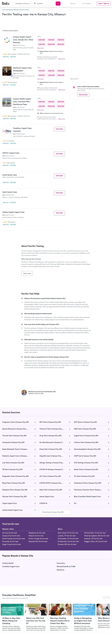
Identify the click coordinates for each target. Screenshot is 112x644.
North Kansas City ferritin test (14, 539)
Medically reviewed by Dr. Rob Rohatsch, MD (42, 392)
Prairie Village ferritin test (38, 539)
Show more (62, 59)
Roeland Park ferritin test (38, 541)
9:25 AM (51, 71)
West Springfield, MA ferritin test (97, 536)
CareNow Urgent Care (11, 567)
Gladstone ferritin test (37, 533)
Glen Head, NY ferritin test (68, 533)
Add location (83, 95)
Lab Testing (9, 10)
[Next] (108, 598)
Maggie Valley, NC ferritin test (96, 541)
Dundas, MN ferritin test (67, 544)
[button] (94, 64)
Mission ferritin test (36, 536)
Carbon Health (8, 563)
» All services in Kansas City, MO (53, 512)
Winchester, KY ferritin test (68, 539)
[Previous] (105, 598)
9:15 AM (51, 40)
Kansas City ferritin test (11, 536)
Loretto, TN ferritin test (67, 536)
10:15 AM (61, 44)
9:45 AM (42, 44)
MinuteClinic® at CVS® (66, 567)
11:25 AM (51, 75)
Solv (4, 10)
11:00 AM (61, 71)
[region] (91, 54)
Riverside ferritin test (10, 541)
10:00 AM (51, 44)
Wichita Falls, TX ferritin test (95, 533)
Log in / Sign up (104, 3)
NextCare (60, 570)
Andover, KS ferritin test (93, 539)
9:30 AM (61, 40)
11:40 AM (61, 75)
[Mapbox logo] (74, 79)
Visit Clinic (59, 129)
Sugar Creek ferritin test (11, 544)
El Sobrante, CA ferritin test (68, 541)
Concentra (61, 563)
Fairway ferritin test (10, 533)
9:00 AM (42, 40)
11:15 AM (42, 75)
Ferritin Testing (24, 10)
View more (40, 48)
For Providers (87, 4)
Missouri (16, 10)
